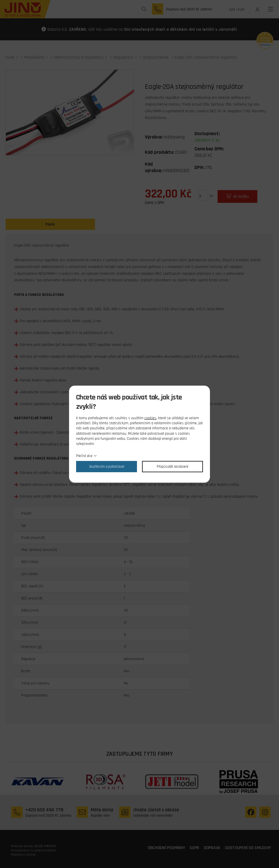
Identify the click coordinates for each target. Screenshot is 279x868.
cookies (150, 418)
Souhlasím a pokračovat (107, 467)
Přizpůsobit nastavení (172, 467)
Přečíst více (84, 456)
